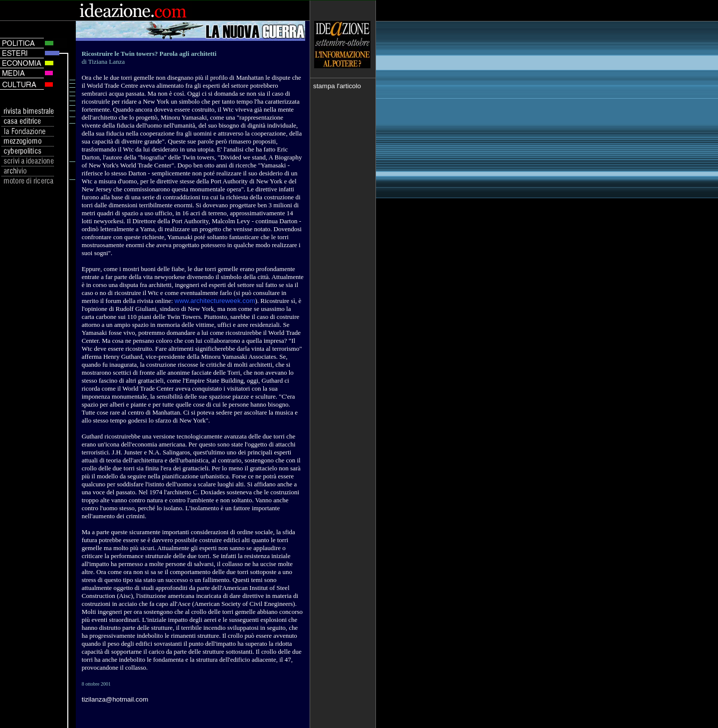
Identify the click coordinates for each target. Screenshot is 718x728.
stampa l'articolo (337, 86)
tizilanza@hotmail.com (115, 699)
